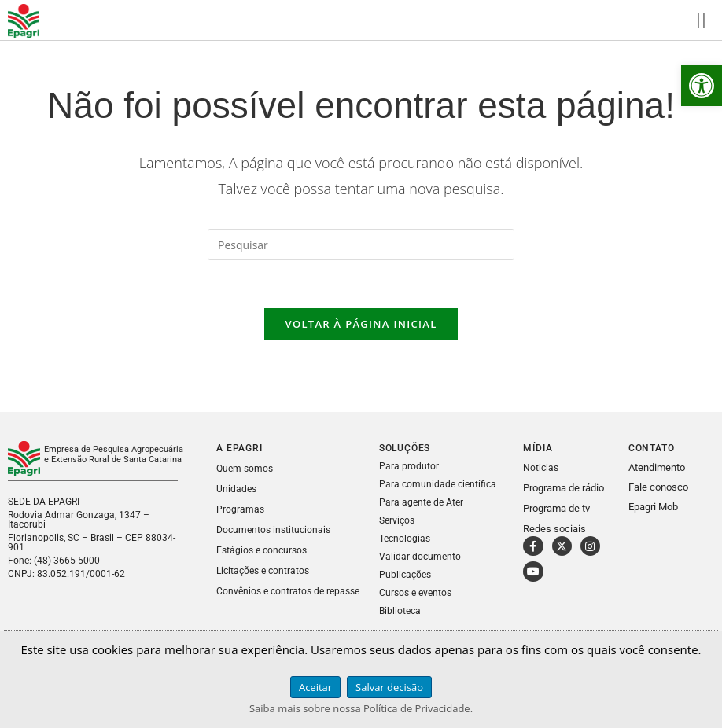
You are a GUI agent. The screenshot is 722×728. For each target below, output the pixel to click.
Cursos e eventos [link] (415, 593)
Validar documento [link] (420, 557)
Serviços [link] (397, 520)
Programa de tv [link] (556, 508)
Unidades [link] (236, 489)
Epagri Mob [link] (653, 507)
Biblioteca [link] (400, 611)
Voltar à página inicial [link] (361, 324)
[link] (702, 86)
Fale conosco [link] (658, 487)
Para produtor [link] (409, 466)
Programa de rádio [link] (564, 488)
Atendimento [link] (657, 467)
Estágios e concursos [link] (262, 550)
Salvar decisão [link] (389, 687)
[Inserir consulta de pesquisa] (361, 245)
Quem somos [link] (245, 469)
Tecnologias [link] (405, 539)
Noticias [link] (541, 468)
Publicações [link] (405, 575)
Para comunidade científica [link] (438, 484)
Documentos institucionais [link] (273, 530)
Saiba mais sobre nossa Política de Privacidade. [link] (361, 708)
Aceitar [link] (315, 687)
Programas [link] (240, 509)
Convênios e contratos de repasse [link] (288, 591)
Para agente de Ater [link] (421, 502)
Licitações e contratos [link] (263, 571)
